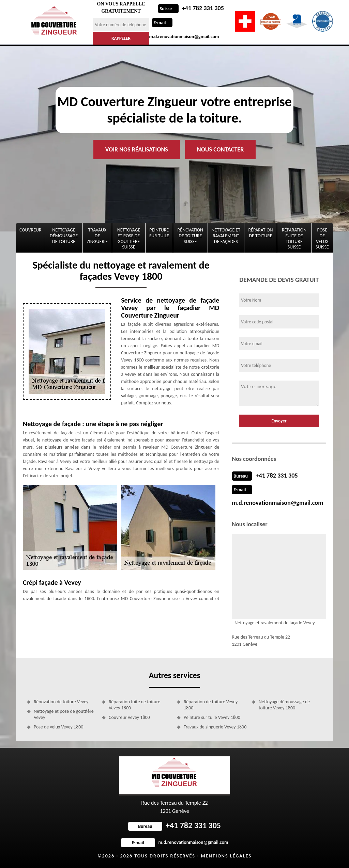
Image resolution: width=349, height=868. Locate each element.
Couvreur (31, 230)
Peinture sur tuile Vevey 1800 (212, 717)
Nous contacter (220, 149)
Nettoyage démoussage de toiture (64, 236)
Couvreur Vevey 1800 (129, 717)
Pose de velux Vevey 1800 (58, 727)
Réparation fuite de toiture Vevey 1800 (134, 705)
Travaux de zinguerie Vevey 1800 (215, 727)
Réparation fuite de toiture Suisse (294, 238)
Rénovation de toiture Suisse (191, 236)
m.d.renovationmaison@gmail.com (277, 503)
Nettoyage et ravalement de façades (226, 236)
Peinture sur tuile (159, 233)
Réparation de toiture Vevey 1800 (211, 705)
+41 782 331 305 (191, 8)
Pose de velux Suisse (322, 238)
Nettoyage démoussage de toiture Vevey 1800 (284, 705)
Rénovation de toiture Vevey (61, 702)
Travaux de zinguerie (97, 236)
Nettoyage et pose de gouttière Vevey (64, 714)
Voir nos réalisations (137, 149)
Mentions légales (226, 856)
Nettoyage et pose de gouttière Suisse (129, 238)
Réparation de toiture (261, 233)
